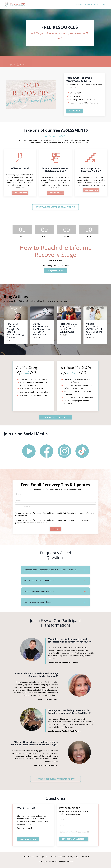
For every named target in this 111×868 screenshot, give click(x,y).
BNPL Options (42, 859)
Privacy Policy (73, 859)
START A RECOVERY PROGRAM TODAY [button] (56, 781)
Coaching (78, 5)
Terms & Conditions (58, 859)
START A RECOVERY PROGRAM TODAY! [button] (56, 207)
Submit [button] (56, 530)
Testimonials (88, 5)
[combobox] (18, 508)
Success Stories (28, 859)
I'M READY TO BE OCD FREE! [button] (55, 418)
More (97, 5)
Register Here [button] (55, 271)
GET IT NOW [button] (75, 111)
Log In (104, 5)
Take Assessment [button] (20, 193)
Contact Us (85, 859)
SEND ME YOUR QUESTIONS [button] (74, 841)
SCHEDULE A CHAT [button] (28, 841)
